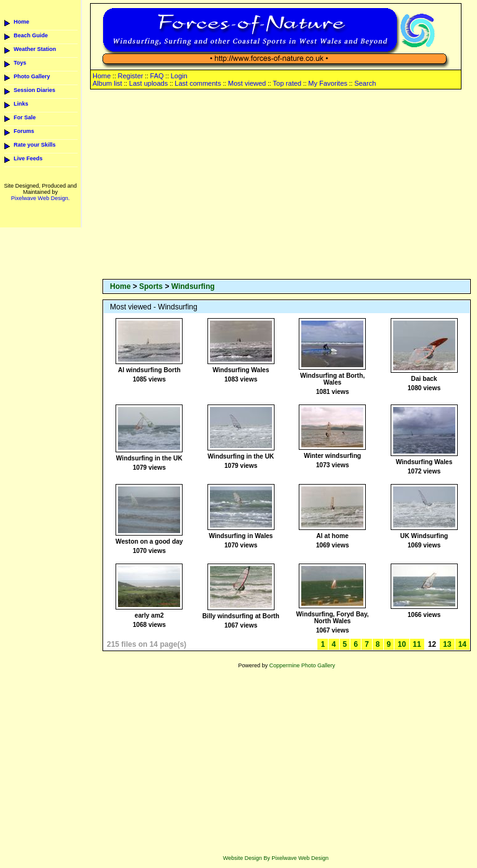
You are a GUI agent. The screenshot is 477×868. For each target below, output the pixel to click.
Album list (107, 83)
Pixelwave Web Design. (40, 198)
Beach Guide (31, 35)
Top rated (287, 83)
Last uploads (148, 83)
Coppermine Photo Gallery (302, 665)
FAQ (157, 76)
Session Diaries (34, 90)
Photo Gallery (32, 76)
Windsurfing (193, 286)
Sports (151, 286)
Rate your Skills (35, 145)
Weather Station (35, 49)
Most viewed (247, 83)
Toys (20, 63)
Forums (24, 131)
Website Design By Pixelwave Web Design (276, 858)
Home (21, 22)
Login (179, 76)
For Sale (25, 117)
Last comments (198, 83)
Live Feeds (28, 158)
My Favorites (328, 83)
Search (365, 83)
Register (130, 76)
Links (21, 104)
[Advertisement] (287, 185)
